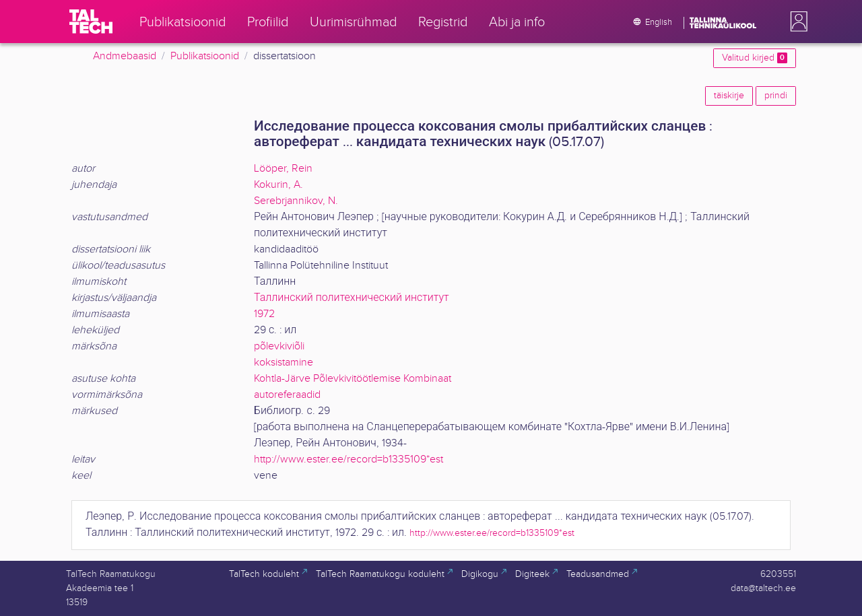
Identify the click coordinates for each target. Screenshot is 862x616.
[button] (796, 22)
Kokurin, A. (278, 185)
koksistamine (284, 363)
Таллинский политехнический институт (352, 298)
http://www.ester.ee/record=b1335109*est (349, 459)
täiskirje (729, 96)
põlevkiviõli (279, 346)
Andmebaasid (125, 56)
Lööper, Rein (283, 169)
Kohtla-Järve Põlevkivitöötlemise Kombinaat (353, 379)
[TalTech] (91, 22)
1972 (264, 314)
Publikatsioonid (205, 56)
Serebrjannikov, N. (296, 201)
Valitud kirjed (755, 58)
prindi (776, 96)
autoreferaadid (287, 395)
